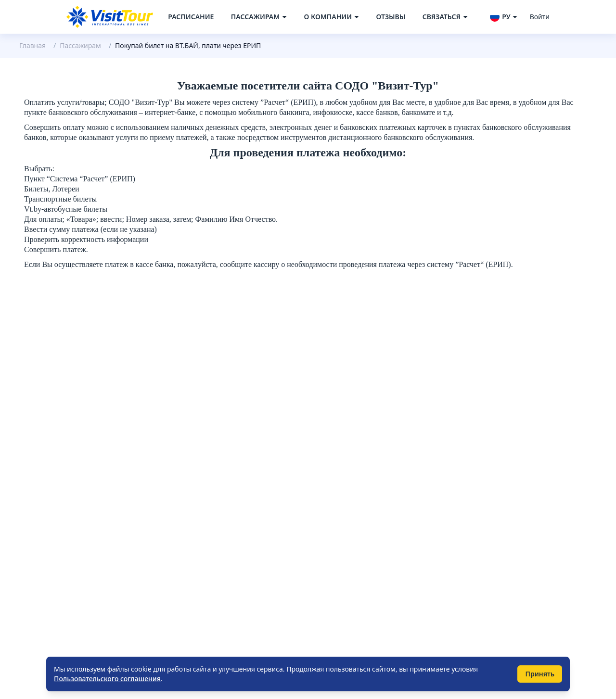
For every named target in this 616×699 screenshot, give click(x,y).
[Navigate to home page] (110, 17)
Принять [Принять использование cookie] (540, 674)
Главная (32, 45)
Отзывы (391, 17)
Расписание (191, 17)
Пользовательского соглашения (107, 679)
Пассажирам (80, 45)
